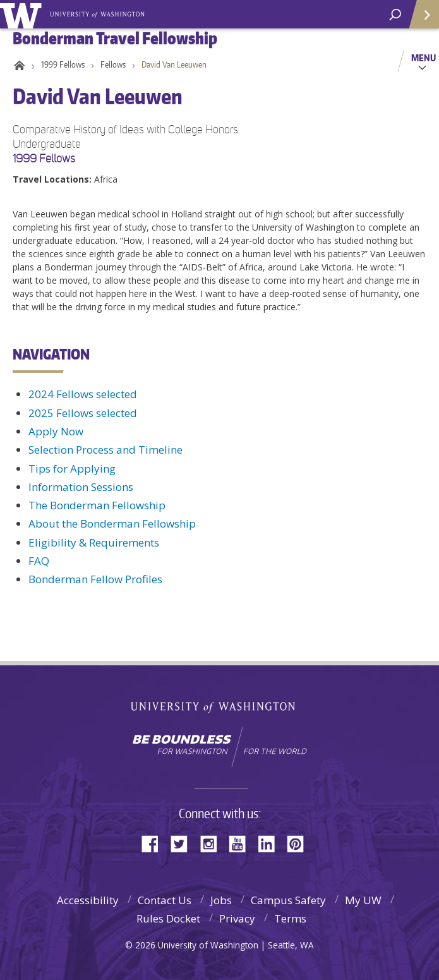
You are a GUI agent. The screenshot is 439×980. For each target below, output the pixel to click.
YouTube (242, 843)
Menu (424, 57)
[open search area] (395, 15)
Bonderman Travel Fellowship (98, 13)
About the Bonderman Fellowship (112, 523)
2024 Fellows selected (83, 394)
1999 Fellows (63, 64)
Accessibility (88, 900)
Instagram (213, 843)
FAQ (39, 561)
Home (17, 64)
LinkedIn (271, 843)
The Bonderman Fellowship (97, 505)
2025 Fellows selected (83, 413)
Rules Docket (168, 918)
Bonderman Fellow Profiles (95, 579)
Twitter (184, 843)
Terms (290, 918)
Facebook (155, 843)
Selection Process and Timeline (105, 450)
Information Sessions (81, 487)
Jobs (221, 900)
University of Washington (23, 14)
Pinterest (300, 843)
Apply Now (56, 431)
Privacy (237, 918)
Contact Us (165, 900)
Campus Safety (288, 900)
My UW (363, 900)
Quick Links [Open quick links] (420, 19)
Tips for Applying (72, 469)
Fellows (113, 64)
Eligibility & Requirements (94, 542)
